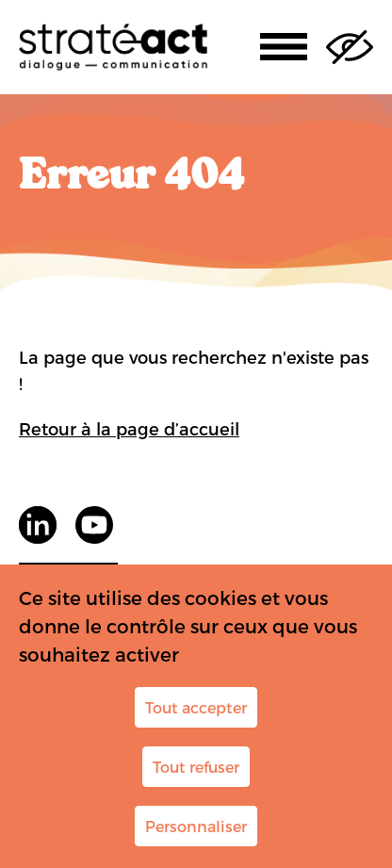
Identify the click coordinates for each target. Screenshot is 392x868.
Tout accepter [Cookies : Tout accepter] (196, 707)
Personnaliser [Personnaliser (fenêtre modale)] (196, 826)
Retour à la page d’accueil (129, 428)
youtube (94, 525)
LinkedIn (38, 525)
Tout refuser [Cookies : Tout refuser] (196, 767)
